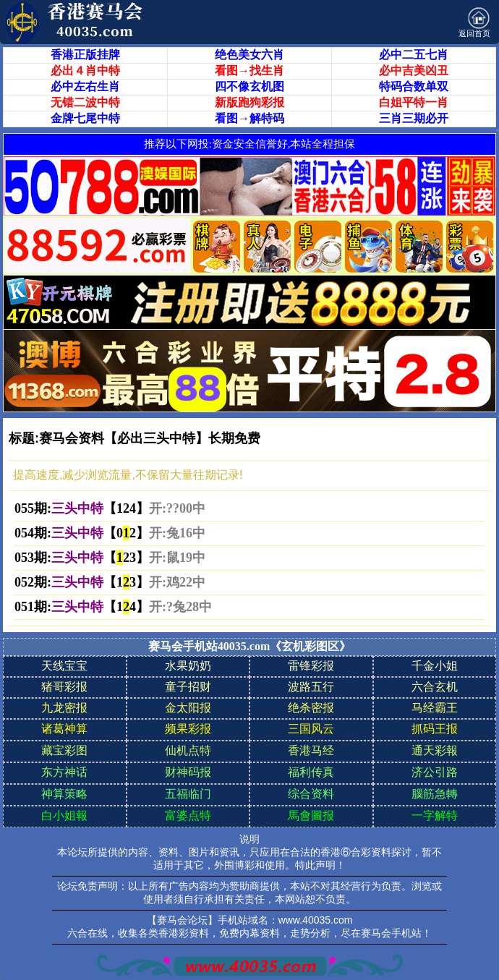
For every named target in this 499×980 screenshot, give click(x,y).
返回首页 (474, 22)
